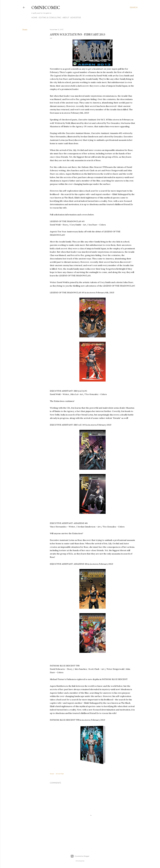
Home (34, 18)
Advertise (76, 18)
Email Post (60, 774)
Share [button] (25, 30)
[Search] (134, 7)
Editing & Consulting (50, 18)
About (66, 18)
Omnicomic (46, 7)
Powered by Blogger (80, 856)
